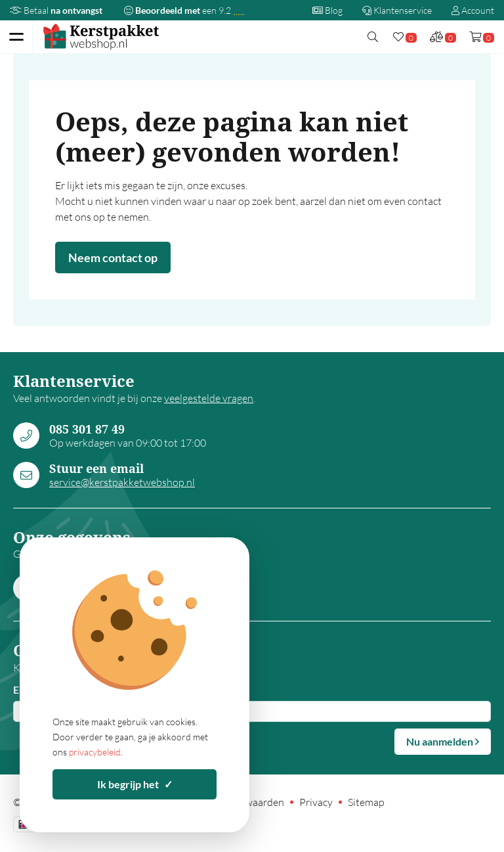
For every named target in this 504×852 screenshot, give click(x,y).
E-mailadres (41, 689)
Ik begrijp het (135, 784)
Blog (327, 10)
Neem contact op (113, 258)
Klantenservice (397, 10)
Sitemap (366, 802)
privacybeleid (95, 752)
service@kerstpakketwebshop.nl (122, 482)
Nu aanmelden (443, 741)
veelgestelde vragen (209, 398)
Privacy (316, 802)
